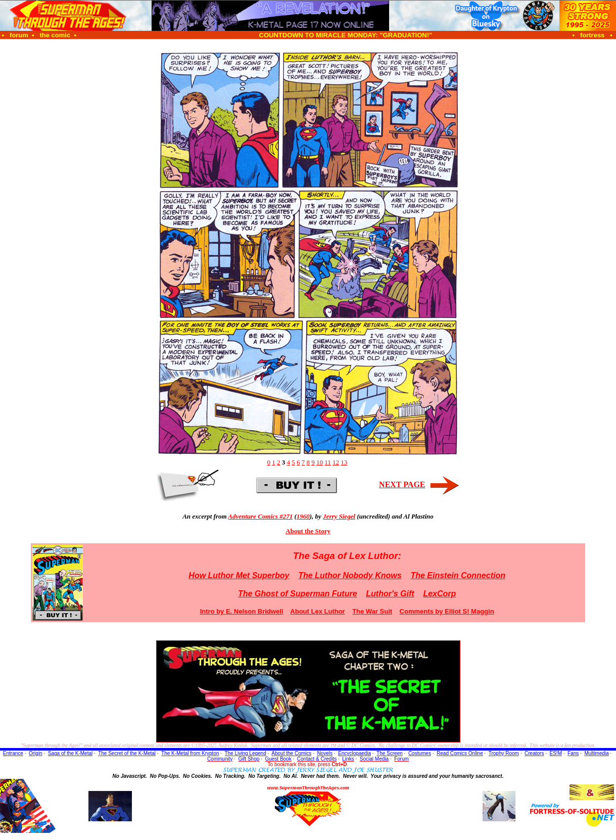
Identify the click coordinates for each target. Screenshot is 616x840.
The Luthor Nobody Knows (350, 575)
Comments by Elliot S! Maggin (447, 611)
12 (336, 462)
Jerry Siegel (339, 516)
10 (320, 462)
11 (328, 462)
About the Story (308, 531)
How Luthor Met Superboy (239, 575)
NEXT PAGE (402, 484)
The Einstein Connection (458, 575)
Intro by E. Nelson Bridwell (242, 611)
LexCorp (439, 594)
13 (344, 462)
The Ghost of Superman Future (298, 594)
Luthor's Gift (390, 594)
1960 (303, 516)
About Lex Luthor (317, 611)
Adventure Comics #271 (260, 516)
